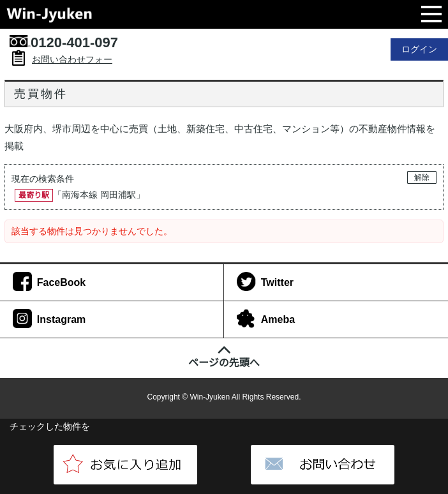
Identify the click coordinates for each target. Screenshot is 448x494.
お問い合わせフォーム (72, 67)
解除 (422, 177)
